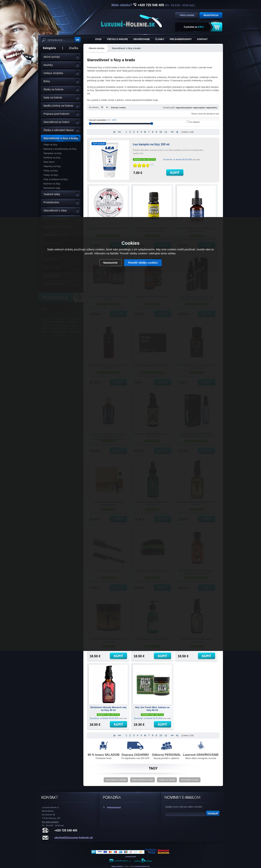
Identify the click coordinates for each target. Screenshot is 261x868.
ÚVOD (98, 39)
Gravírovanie (142, 39)
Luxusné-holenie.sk (142, 866)
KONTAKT (202, 39)
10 (161, 132)
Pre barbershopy (181, 39)
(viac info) (196, 160)
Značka (74, 48)
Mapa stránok (117, 866)
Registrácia (211, 15)
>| (177, 132)
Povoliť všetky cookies (143, 263)
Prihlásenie (187, 15)
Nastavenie (110, 263)
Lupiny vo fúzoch (167, 780)
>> (172, 132)
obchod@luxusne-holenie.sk (74, 838)
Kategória (48, 48)
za (194, 27)
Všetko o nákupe (117, 39)
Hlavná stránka (97, 48)
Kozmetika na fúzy (190, 780)
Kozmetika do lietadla (116, 780)
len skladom (195, 122)
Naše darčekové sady (142, 780)
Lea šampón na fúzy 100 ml (151, 144)
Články (160, 39)
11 (166, 132)
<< (119, 132)
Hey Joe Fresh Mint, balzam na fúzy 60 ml (152, 709)
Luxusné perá (131, 857)
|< (114, 132)
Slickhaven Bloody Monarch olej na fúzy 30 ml (108, 709)
